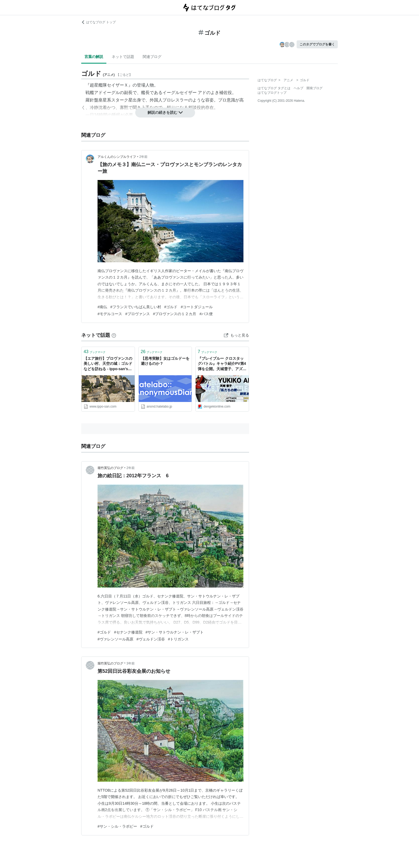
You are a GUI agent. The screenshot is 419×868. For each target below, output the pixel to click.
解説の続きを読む (165, 112)
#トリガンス (179, 639)
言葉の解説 (94, 57)
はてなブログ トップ (98, 22)
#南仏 (102, 307)
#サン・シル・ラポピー (117, 826)
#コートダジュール (197, 307)
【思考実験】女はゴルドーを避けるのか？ (165, 361)
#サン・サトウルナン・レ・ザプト (175, 632)
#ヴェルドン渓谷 (151, 639)
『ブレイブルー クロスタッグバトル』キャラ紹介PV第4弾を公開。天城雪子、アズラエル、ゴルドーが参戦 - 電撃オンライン (222, 364)
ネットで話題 (123, 57)
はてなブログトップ (272, 93)
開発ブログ (315, 88)
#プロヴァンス (138, 314)
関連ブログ (152, 57)
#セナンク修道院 (128, 632)
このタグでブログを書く (317, 44)
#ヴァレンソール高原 (115, 639)
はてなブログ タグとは (274, 88)
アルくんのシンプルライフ (117, 157)
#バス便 (206, 314)
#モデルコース (110, 314)
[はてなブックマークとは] (114, 335)
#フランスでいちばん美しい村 (136, 307)
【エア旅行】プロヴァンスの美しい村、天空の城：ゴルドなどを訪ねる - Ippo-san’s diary (108, 364)
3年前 (131, 663)
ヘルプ (298, 88)
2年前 (143, 157)
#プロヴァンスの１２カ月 (175, 314)
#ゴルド (171, 307)
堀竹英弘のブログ (110, 468)
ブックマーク (95, 352)
